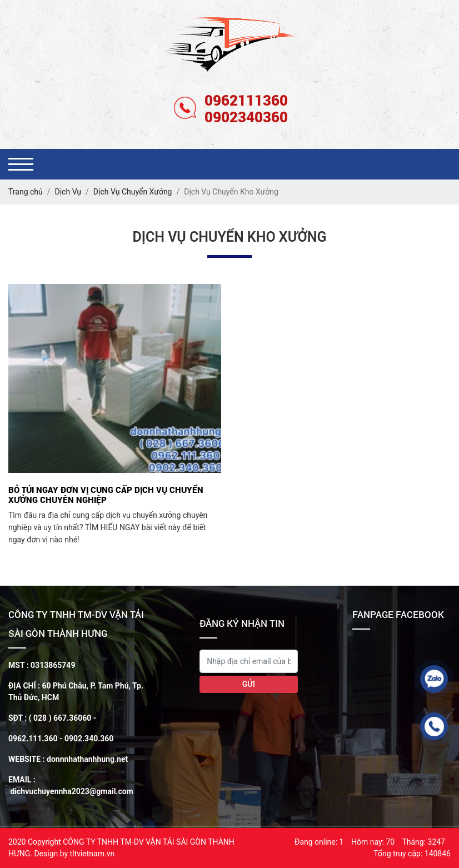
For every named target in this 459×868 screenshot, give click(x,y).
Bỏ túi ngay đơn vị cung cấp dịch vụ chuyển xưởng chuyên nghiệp (106, 495)
